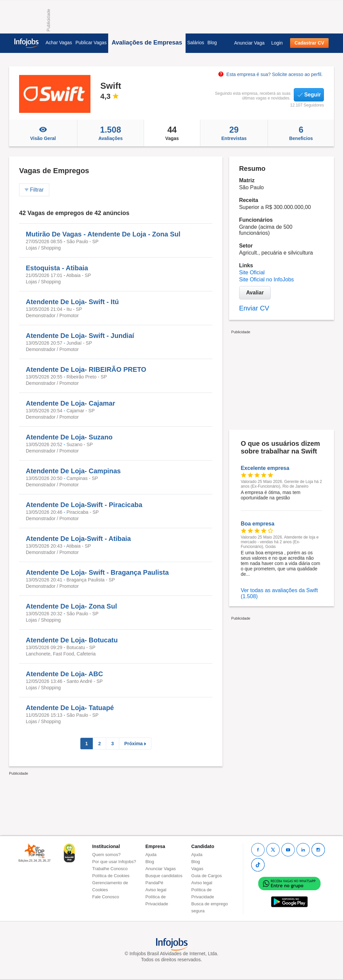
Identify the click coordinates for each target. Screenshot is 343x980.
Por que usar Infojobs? (114, 862)
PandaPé (154, 883)
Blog (212, 43)
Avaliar (255, 293)
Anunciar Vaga (249, 43)
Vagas (172, 133)
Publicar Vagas (91, 43)
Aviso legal (156, 890)
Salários (196, 43)
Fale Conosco (106, 897)
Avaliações (111, 133)
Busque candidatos (164, 876)
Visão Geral (43, 133)
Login (277, 43)
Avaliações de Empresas (147, 43)
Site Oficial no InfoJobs (267, 279)
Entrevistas (234, 133)
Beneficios (301, 133)
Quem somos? (106, 855)
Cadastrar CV (309, 43)
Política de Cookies (111, 876)
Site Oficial (252, 272)
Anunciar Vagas (161, 869)
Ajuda (151, 855)
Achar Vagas (59, 43)
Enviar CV (254, 308)
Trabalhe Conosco (110, 869)
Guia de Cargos (207, 876)
